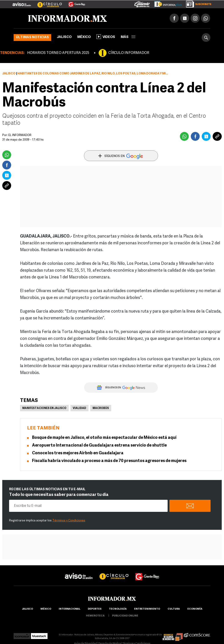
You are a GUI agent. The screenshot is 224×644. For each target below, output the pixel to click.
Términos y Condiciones (69, 521)
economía (195, 609)
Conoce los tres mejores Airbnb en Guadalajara (78, 453)
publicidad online (125, 616)
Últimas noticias (32, 37)
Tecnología (118, 609)
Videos (106, 37)
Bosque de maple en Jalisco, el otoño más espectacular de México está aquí (104, 438)
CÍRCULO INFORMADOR (129, 53)
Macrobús (101, 408)
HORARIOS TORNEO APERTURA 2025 (58, 53)
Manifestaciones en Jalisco (44, 408)
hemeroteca (95, 616)
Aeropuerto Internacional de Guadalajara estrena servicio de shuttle (99, 446)
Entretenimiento (147, 609)
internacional (69, 609)
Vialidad (79, 408)
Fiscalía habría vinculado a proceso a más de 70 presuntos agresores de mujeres (109, 461)
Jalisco (64, 37)
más (128, 37)
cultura (174, 609)
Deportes (95, 609)
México (84, 37)
